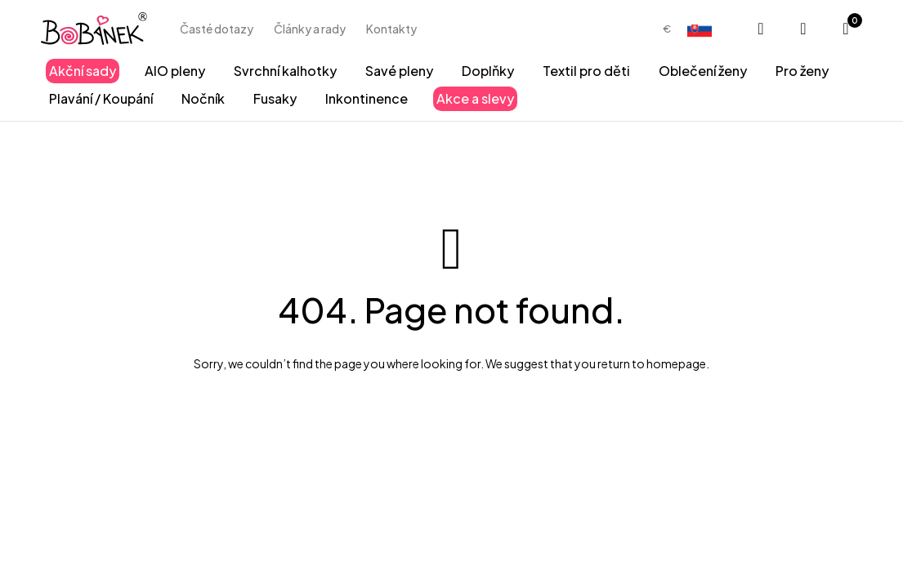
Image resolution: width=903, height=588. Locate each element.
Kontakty (391, 29)
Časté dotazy (217, 29)
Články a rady (310, 29)
